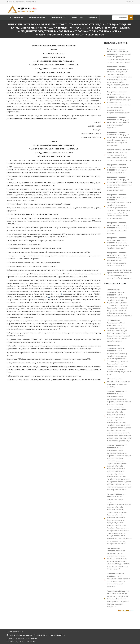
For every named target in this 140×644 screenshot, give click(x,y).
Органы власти (77, 17)
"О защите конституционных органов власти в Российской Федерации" (119, 274)
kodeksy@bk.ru (31, 638)
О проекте (93, 17)
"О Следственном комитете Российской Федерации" (118, 122)
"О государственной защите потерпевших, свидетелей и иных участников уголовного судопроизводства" (119, 55)
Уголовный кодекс (17, 17)
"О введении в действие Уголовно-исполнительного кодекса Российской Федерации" (117, 259)
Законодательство (58, 17)
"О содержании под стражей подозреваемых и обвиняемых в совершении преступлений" (118, 139)
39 (49, 297)
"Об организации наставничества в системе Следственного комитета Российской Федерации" (118, 580)
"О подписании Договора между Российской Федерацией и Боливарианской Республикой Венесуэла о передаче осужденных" (118, 599)
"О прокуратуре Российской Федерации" (118, 169)
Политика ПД (30, 641)
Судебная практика (37, 17)
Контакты (130, 2)
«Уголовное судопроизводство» (52, 635)
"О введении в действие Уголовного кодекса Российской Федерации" (118, 243)
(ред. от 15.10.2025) (118, 383)
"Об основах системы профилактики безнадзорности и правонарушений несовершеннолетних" (119, 184)
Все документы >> (126, 610)
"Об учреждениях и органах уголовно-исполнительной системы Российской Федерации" (119, 155)
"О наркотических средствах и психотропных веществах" (118, 228)
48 (61, 294)
